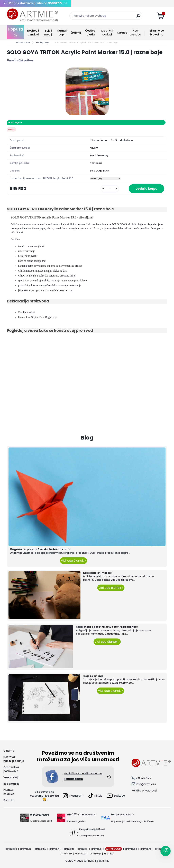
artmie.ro (146, 849)
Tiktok (95, 796)
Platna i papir (62, 33)
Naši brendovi (136, 33)
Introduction (23, 42)
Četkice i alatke (91, 33)
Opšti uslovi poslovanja (11, 769)
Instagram (73, 796)
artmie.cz (26, 849)
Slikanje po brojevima (157, 33)
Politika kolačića (9, 792)
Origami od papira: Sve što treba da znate (40, 549)
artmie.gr (95, 854)
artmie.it (109, 854)
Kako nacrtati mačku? (98, 573)
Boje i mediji (48, 33)
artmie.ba (131, 849)
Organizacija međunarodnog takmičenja (132, 821)
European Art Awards (123, 814)
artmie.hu (40, 849)
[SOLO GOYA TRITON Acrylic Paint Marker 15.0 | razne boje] (87, 91)
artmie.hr (55, 849)
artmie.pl (97, 849)
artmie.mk (66, 854)
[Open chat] (166, 851)
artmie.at (81, 854)
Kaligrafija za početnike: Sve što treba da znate (107, 627)
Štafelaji (76, 33)
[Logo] (32, 15)
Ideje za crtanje (93, 676)
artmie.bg (161, 849)
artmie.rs (69, 849)
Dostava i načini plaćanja (14, 759)
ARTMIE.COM (114, 849)
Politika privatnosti (144, 791)
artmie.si (83, 849)
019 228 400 (143, 778)
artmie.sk (11, 849)
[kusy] (110, 189)
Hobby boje (42, 42)
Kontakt (9, 800)
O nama (9, 751)
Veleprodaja (11, 777)
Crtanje (122, 33)
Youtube (116, 796)
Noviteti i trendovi (33, 33)
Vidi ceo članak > (74, 561)
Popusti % (15, 32)
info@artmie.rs (146, 784)
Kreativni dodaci (107, 33)
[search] (138, 17)
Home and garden (76, 821)
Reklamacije (11, 784)
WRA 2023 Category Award (81, 814)
